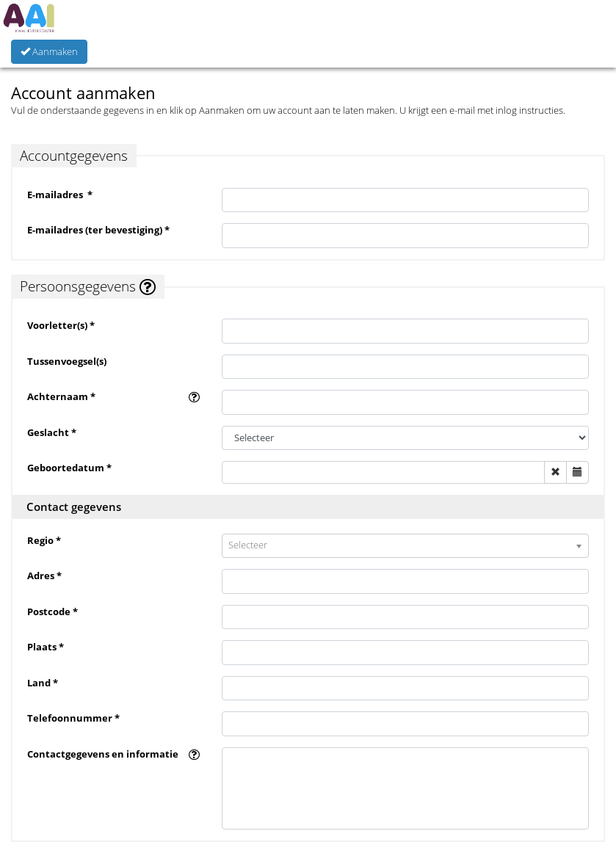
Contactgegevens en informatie (103, 754)
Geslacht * (52, 432)
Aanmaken (49, 51)
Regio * (44, 540)
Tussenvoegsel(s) (67, 361)
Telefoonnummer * (73, 718)
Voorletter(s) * (61, 325)
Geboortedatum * (69, 468)
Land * (43, 683)
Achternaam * (61, 396)
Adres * (44, 576)
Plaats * (46, 647)
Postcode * (52, 611)
